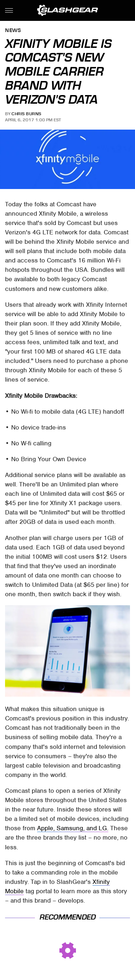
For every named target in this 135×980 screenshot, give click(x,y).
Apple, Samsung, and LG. (73, 828)
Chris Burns (26, 114)
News (13, 31)
